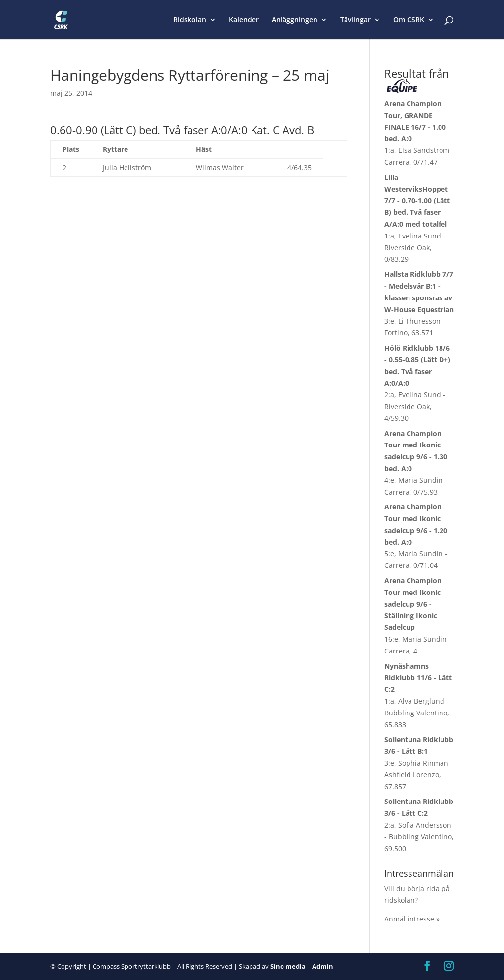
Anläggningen (295, 20)
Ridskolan (190, 20)
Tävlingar (355, 20)
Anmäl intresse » (412, 919)
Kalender (244, 20)
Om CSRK (409, 20)
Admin (323, 966)
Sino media (288, 966)
